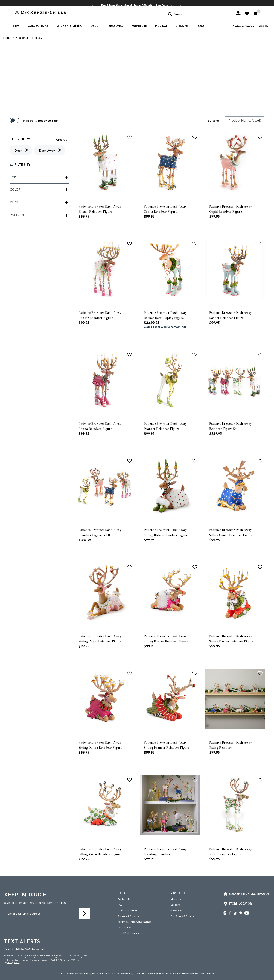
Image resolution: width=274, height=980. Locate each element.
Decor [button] (96, 26)
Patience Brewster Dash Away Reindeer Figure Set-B (100, 532)
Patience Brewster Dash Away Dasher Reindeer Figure (231, 315)
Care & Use (124, 927)
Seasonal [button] (116, 26)
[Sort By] (244, 120)
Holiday (37, 38)
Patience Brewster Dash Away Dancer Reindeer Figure (100, 315)
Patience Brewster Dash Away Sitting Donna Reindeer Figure (100, 745)
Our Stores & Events (182, 916)
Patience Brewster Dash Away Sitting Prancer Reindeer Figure (167, 745)
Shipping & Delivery (128, 916)
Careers (175, 905)
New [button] (16, 26)
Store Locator (240, 904)
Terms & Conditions (103, 973)
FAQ (120, 905)
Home (7, 38)
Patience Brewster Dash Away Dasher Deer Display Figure (165, 315)
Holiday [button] (161, 26)
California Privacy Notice (150, 973)
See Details (164, 5)
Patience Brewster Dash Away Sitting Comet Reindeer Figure (231, 532)
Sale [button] (201, 26)
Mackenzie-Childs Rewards (249, 894)
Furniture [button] (139, 26)
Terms (10, 962)
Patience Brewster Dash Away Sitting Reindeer (231, 745)
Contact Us (124, 899)
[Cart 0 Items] (257, 13)
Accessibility (207, 973)
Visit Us (264, 26)
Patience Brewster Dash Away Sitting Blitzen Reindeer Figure (166, 532)
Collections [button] (38, 26)
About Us (176, 899)
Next (180, 6)
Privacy (17, 962)
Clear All (62, 140)
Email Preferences (128, 933)
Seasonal (22, 38)
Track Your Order (127, 910)
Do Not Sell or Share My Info (182, 973)
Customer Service (243, 26)
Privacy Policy (125, 973)
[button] (238, 13)
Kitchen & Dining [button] (69, 26)
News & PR (177, 910)
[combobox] (198, 14)
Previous (93, 6)
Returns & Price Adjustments (134, 922)
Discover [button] (182, 26)
